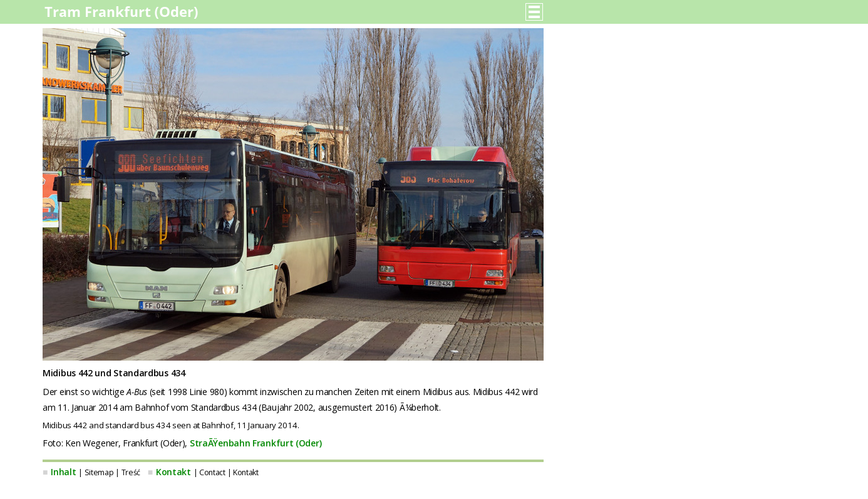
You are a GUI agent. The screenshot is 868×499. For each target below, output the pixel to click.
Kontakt (173, 472)
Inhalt (63, 472)
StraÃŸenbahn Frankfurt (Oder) (256, 443)
